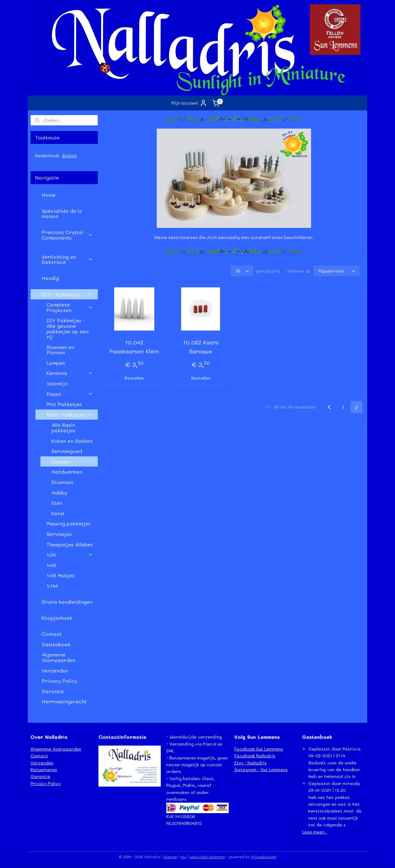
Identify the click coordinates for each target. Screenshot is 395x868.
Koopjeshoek (57, 618)
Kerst (58, 513)
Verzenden (55, 671)
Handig (50, 278)
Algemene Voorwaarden (58, 657)
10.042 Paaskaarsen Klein (134, 347)
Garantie (53, 691)
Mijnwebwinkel (264, 857)
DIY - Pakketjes (67, 294)
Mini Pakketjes (64, 404)
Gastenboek (56, 644)
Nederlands (47, 156)
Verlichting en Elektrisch (67, 259)
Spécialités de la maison (62, 214)
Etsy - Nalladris (250, 763)
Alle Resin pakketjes (63, 428)
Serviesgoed (67, 451)
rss (183, 857)
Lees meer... (315, 832)
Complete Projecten (70, 307)
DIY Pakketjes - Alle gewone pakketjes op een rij (68, 328)
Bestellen (134, 378)
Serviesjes (59, 534)
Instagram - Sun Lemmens (261, 769)
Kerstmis (70, 373)
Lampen (56, 363)
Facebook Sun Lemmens (259, 749)
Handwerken (67, 472)
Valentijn (57, 383)
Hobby (59, 493)
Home (49, 195)
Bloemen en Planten (60, 350)
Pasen (70, 394)
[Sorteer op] (336, 271)
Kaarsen (61, 461)
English (69, 156)
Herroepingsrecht (64, 701)
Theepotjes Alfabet (70, 544)
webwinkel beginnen (207, 857)
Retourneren (44, 769)
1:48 (51, 565)
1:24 (70, 555)
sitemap (170, 857)
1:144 (52, 586)
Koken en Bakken (72, 441)
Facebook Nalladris (255, 756)
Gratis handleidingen (67, 602)
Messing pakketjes (69, 523)
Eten (57, 503)
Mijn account (189, 103)
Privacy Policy (59, 681)
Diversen (62, 482)
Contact (52, 634)
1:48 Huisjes (60, 575)
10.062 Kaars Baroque (200, 347)
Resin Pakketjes (70, 415)
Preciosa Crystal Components (67, 235)
